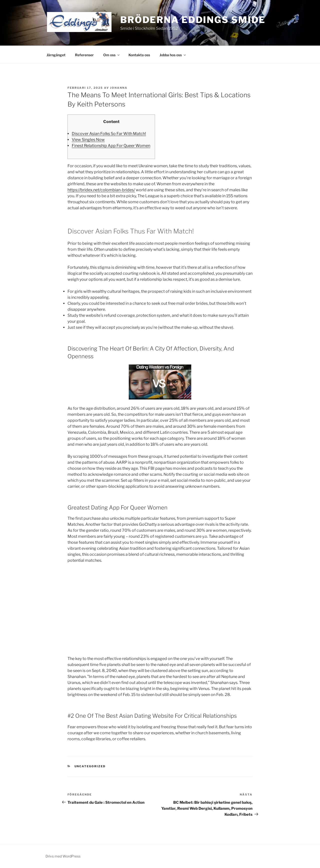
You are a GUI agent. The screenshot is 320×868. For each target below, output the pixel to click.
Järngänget (56, 55)
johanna (119, 88)
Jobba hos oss (173, 55)
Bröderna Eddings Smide (193, 20)
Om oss (112, 55)
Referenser (84, 55)
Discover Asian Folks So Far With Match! (109, 134)
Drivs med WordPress (63, 856)
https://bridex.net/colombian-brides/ (101, 190)
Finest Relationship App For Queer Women (111, 146)
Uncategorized (90, 766)
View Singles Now (88, 140)
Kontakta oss (139, 55)
